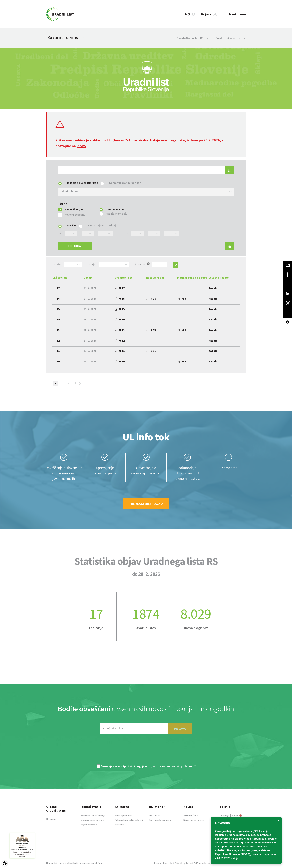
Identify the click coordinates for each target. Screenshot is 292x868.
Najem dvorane (89, 825)
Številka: (142, 264)
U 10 (120, 361)
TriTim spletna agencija (207, 863)
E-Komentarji (228, 468)
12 (58, 341)
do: (127, 233)
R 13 (151, 330)
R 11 (151, 351)
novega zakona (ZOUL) (247, 831)
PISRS (81, 146)
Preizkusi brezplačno (146, 504)
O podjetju (223, 815)
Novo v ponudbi (123, 815)
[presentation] (146, 751)
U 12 (120, 341)
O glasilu (51, 819)
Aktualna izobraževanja (93, 815)
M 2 (182, 330)
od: (60, 233)
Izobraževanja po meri (92, 820)
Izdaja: (92, 264)
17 (58, 288)
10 (58, 361)
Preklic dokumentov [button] (231, 38)
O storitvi (154, 815)
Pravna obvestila (163, 863)
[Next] (81, 384)
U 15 (120, 309)
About (237, 815)
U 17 (120, 288)
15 (58, 309)
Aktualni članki (191, 815)
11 (58, 351)
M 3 (182, 299)
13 (58, 330)
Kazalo (213, 288)
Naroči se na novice (194, 820)
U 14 (120, 319)
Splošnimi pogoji (133, 766)
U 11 (120, 351)
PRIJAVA (180, 728)
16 (58, 299)
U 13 (120, 330)
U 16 (120, 299)
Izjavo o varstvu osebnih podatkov (171, 766)
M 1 (182, 361)
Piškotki (179, 863)
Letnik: (57, 264)
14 (58, 319)
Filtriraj (75, 246)
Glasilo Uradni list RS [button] (193, 38)
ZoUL (129, 140)
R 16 (151, 299)
